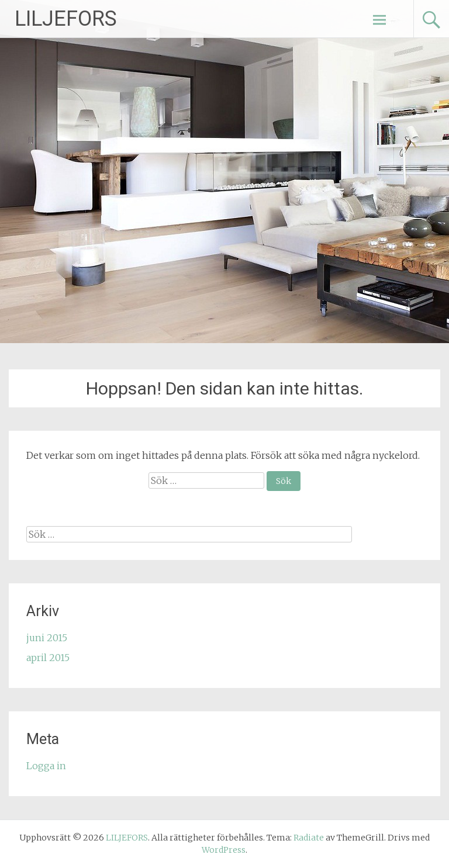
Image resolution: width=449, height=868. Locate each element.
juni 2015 (47, 638)
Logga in (46, 766)
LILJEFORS (66, 19)
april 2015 (48, 658)
